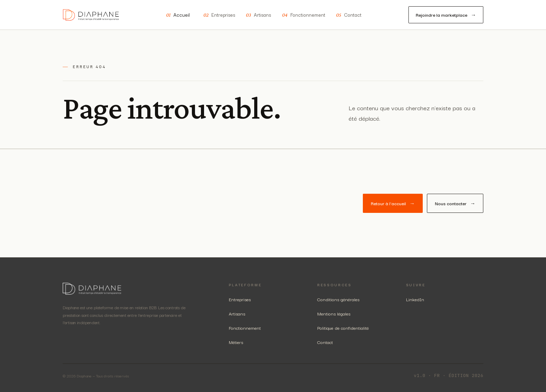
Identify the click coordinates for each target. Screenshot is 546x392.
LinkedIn (415, 299)
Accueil (178, 15)
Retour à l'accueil (393, 203)
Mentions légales (334, 313)
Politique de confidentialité (343, 328)
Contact (349, 15)
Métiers (236, 342)
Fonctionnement (304, 15)
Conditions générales (338, 299)
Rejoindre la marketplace (446, 15)
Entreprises (219, 15)
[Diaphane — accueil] (91, 15)
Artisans (258, 15)
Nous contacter (455, 203)
